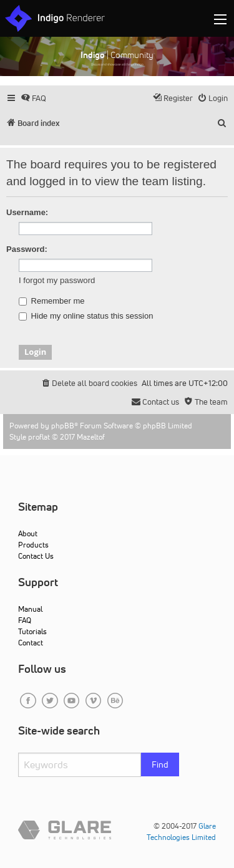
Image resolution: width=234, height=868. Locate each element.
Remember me (52, 301)
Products (33, 545)
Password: (27, 249)
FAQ (25, 620)
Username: (27, 212)
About (28, 533)
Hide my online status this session (86, 316)
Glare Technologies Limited (181, 832)
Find (160, 764)
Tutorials (32, 631)
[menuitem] (33, 98)
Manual (30, 609)
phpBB (63, 426)
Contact (31, 643)
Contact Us (36, 556)
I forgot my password (57, 280)
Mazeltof (91, 437)
